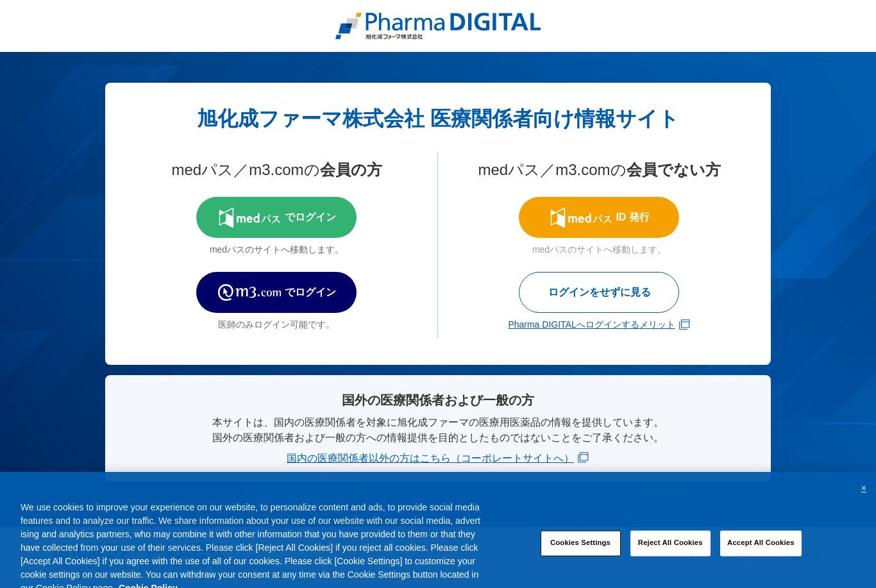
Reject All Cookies (670, 553)
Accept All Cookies (761, 553)
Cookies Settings (580, 553)
